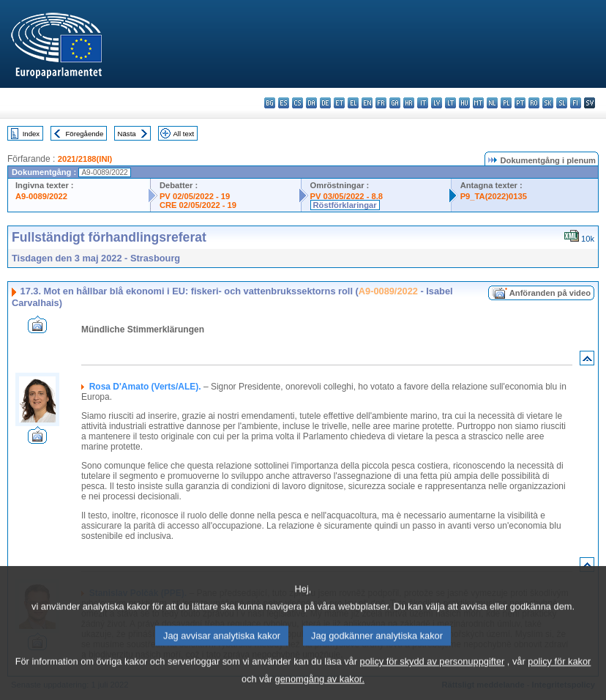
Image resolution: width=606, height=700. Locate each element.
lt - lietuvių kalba (450, 103)
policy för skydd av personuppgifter (433, 674)
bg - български (270, 103)
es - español (284, 103)
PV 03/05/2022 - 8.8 (347, 196)
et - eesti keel (339, 103)
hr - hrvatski (409, 103)
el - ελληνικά (353, 103)
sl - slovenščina (562, 103)
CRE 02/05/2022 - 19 (198, 205)
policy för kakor (559, 674)
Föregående (85, 134)
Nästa (127, 134)
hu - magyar (464, 103)
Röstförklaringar (345, 205)
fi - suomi (576, 103)
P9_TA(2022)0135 (494, 196)
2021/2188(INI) (85, 159)
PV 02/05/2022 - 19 (195, 196)
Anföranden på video (550, 293)
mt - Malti (478, 103)
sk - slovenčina (548, 103)
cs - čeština (298, 103)
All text (183, 134)
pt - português (520, 103)
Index (31, 134)
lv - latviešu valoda (437, 103)
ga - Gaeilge (395, 103)
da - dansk (311, 103)
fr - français (381, 103)
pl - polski (506, 103)
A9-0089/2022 (41, 196)
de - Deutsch (325, 103)
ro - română (534, 103)
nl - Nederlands (492, 103)
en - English (367, 103)
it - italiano (423, 103)
